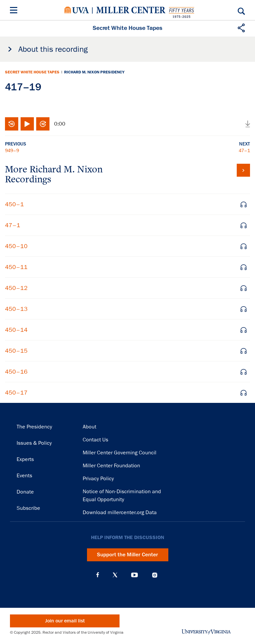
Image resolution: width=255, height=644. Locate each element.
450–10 (16, 246)
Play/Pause (27, 124)
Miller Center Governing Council (120, 453)
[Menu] (15, 11)
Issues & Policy (34, 443)
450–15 (16, 351)
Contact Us (95, 440)
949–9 (12, 150)
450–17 (16, 393)
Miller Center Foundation (111, 466)
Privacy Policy (98, 479)
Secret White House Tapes (32, 72)
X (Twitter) (115, 575)
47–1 (244, 150)
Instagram (155, 575)
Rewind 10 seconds (12, 124)
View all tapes (243, 170)
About (89, 427)
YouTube (134, 575)
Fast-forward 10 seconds (43, 124)
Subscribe (28, 508)
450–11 (16, 267)
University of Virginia (77, 10)
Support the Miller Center (127, 555)
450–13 (16, 309)
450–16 (16, 372)
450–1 (14, 204)
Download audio (248, 124)
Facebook (98, 575)
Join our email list (65, 621)
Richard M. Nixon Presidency (94, 72)
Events (24, 476)
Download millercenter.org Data (120, 512)
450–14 (16, 330)
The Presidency (34, 427)
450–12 (16, 288)
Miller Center (131, 10)
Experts (25, 459)
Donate (25, 492)
